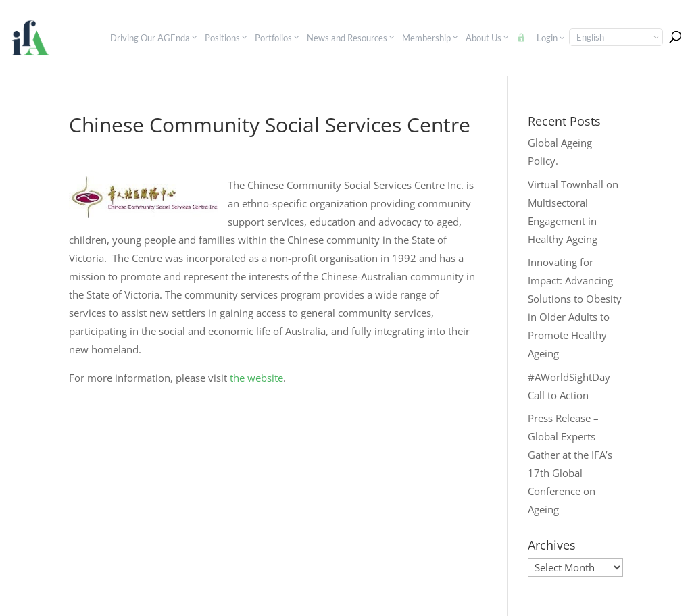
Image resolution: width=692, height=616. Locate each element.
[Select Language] (616, 37)
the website (256, 378)
